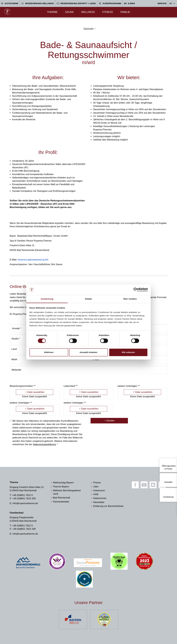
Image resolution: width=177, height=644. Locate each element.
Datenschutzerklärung (44, 444)
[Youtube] (144, 485)
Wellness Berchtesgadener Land (67, 492)
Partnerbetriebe (61, 502)
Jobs (96, 487)
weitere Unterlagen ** (129, 386)
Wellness (88, 12)
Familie (125, 12)
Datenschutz (100, 498)
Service (162, 3)
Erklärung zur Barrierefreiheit (108, 506)
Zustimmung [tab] (47, 299)
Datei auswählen (36, 392)
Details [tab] (88, 299)
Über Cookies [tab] (130, 299)
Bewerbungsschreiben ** (23, 386)
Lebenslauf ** (71, 386)
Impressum (99, 490)
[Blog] (153, 485)
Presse (97, 483)
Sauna (69, 12)
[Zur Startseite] (7, 12)
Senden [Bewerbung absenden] (111, 421)
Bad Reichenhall (62, 498)
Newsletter (99, 502)
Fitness (108, 12)
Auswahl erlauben (88, 352)
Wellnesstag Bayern (63, 483)
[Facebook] (135, 485)
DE (171, 3)
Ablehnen (49, 352)
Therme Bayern (61, 487)
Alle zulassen (128, 352)
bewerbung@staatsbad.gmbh (33, 260)
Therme (52, 12)
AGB (96, 494)
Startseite (88, 29)
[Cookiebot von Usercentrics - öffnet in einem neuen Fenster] (136, 290)
